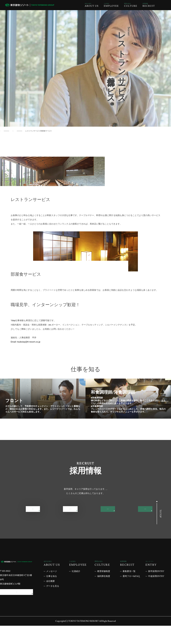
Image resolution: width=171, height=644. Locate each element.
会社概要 (50, 597)
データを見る (53, 602)
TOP (2, 131)
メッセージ (52, 587)
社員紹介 (76, 587)
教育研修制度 (104, 587)
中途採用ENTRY (123, 524)
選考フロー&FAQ (123, 510)
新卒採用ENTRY (48, 524)
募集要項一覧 (48, 510)
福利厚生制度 (104, 592)
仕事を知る (19, 131)
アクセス (17, 609)
